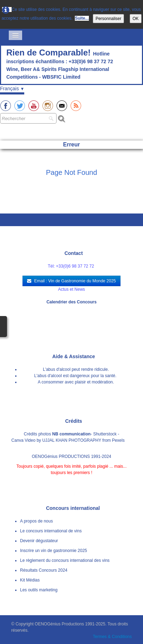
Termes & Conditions (112, 637)
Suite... (82, 18)
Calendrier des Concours (71, 302)
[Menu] (15, 35)
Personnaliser (108, 19)
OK (135, 19)
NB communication (71, 434)
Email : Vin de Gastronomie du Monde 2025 (71, 281)
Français (12, 88)
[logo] (71, 65)
